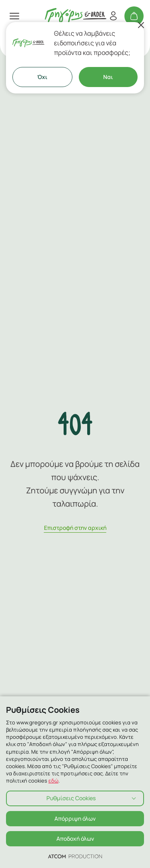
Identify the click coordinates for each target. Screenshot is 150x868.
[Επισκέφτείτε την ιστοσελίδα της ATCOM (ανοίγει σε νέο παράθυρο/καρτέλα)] (75, 856)
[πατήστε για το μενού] (14, 16)
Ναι (108, 77)
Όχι (42, 77)
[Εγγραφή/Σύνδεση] (113, 16)
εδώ (53, 781)
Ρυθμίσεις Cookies (71, 798)
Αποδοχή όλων (75, 839)
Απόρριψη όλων (75, 818)
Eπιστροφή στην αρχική (75, 528)
